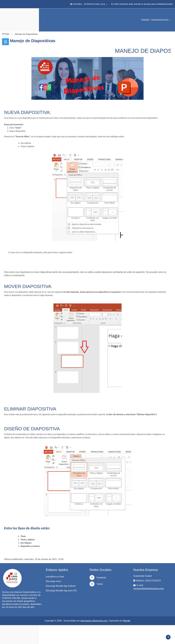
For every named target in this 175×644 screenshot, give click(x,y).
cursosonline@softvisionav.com (159, 598)
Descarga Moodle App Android (87, 597)
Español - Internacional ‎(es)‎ (155, 20)
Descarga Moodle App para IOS (90, 605)
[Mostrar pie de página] (168, 637)
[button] (89, 4)
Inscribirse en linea (86, 586)
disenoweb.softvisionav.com (115, 640)
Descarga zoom (84, 591)
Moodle (147, 640)
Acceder (169, 4)
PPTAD (47, 34)
